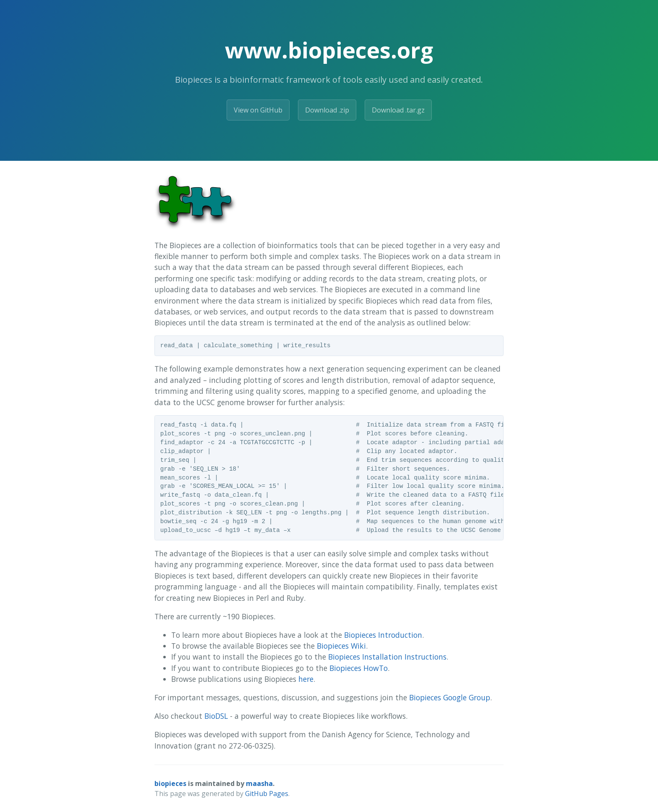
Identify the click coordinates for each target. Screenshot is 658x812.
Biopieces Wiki (341, 646)
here (306, 679)
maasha (259, 783)
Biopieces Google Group (450, 697)
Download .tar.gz (398, 110)
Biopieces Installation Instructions (387, 657)
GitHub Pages (267, 794)
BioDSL (216, 716)
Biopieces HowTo (359, 668)
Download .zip (327, 110)
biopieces (170, 783)
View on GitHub (258, 110)
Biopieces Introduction (383, 635)
